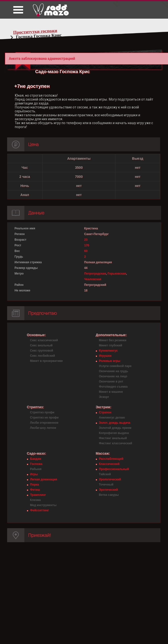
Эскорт (104, 397)
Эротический (108, 490)
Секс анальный (41, 345)
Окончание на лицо (113, 376)
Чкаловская (93, 279)
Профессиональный (114, 469)
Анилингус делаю (112, 418)
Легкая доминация (44, 479)
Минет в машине (111, 392)
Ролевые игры (109, 361)
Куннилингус (108, 351)
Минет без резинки (113, 340)
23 (86, 240)
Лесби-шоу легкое (43, 428)
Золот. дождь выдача (115, 423)
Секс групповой (42, 351)
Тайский (105, 474)
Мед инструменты (43, 505)
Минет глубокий (111, 345)
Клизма (35, 500)
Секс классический (44, 340)
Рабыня (36, 469)
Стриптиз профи (42, 412)
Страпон (105, 412)
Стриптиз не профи (44, 418)
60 (86, 251)
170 (87, 245)
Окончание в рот (111, 381)
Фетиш (35, 490)
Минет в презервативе (46, 361)
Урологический (110, 479)
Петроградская (95, 274)
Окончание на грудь (114, 371)
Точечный (106, 485)
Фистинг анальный (113, 438)
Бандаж (36, 459)
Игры (34, 474)
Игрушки (105, 356)
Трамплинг (38, 495)
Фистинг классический (115, 443)
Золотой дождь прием (115, 428)
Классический (109, 464)
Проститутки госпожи (35, 31)
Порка (34, 485)
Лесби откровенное (44, 423)
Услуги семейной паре (115, 366)
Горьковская (117, 274)
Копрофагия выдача (114, 433)
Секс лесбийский (42, 356)
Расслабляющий (111, 459)
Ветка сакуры (109, 495)
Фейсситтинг (39, 510)
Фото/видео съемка (113, 387)
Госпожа (36, 464)
